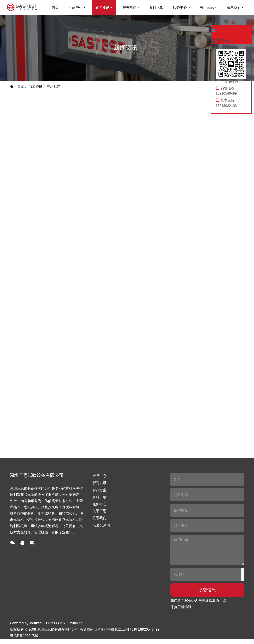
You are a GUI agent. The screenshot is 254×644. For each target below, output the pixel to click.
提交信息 (207, 590)
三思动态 (54, 87)
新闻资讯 (35, 87)
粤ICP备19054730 (24, 636)
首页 (55, 7)
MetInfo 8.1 (38, 623)
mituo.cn (76, 623)
